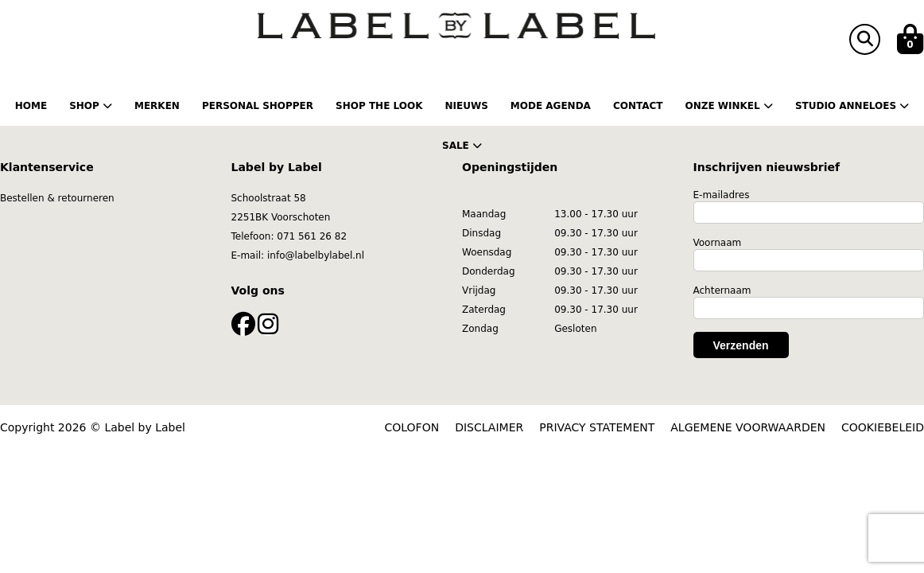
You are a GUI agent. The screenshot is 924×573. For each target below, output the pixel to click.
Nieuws (466, 106)
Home (31, 106)
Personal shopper (258, 106)
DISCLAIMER (489, 427)
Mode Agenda (551, 106)
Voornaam (718, 243)
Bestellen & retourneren (57, 198)
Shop (91, 106)
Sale (462, 146)
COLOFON (412, 427)
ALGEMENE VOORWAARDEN (748, 427)
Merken (157, 106)
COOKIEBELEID (883, 427)
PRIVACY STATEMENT (597, 427)
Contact (638, 106)
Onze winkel (728, 106)
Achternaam (722, 290)
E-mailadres (722, 195)
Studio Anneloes (852, 106)
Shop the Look (379, 106)
